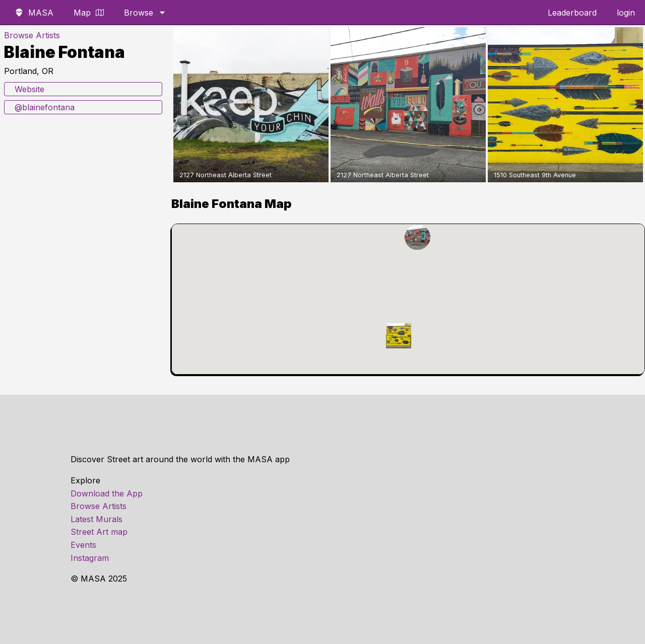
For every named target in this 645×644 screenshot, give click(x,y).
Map (89, 13)
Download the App (107, 493)
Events (83, 545)
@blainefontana (45, 107)
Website (29, 89)
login (626, 13)
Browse (145, 13)
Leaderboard (572, 13)
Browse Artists (32, 35)
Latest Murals (96, 519)
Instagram (90, 558)
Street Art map (99, 532)
